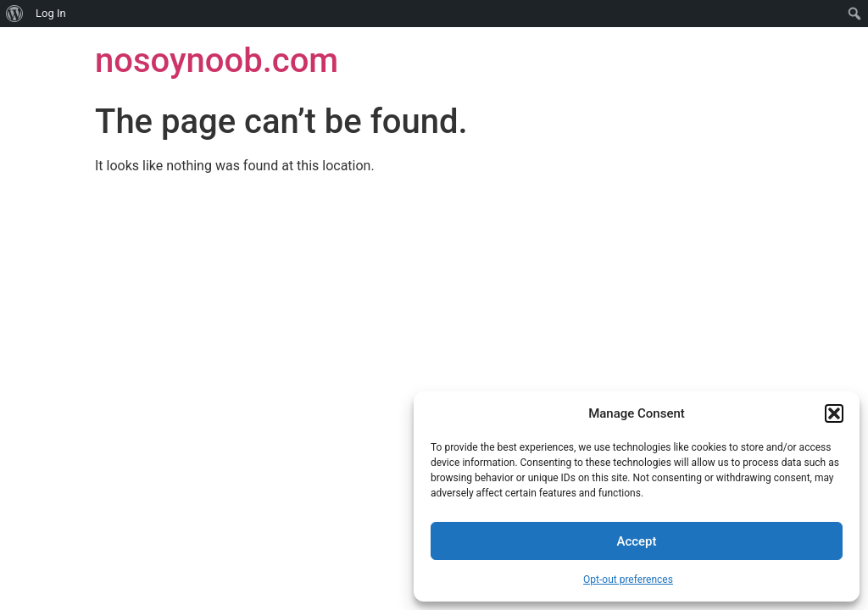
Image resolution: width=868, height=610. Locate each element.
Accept (636, 541)
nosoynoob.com (217, 61)
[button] (834, 413)
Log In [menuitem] (51, 13)
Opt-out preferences (628, 579)
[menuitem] (15, 14)
